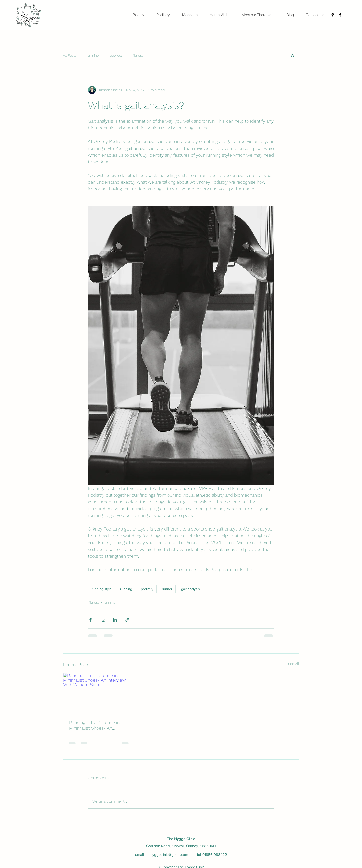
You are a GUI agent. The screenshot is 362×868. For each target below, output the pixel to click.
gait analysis (190, 589)
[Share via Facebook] (90, 620)
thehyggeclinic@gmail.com (167, 855)
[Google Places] (333, 15)
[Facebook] (340, 15)
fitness (138, 55)
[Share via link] (127, 620)
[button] (293, 56)
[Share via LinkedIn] (115, 620)
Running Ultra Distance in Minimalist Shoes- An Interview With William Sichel (99, 725)
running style (101, 589)
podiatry (147, 589)
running (93, 55)
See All (294, 664)
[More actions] (271, 90)
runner (167, 589)
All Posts (70, 55)
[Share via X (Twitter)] (103, 620)
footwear (116, 55)
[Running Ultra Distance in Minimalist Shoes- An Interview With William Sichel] (99, 694)
